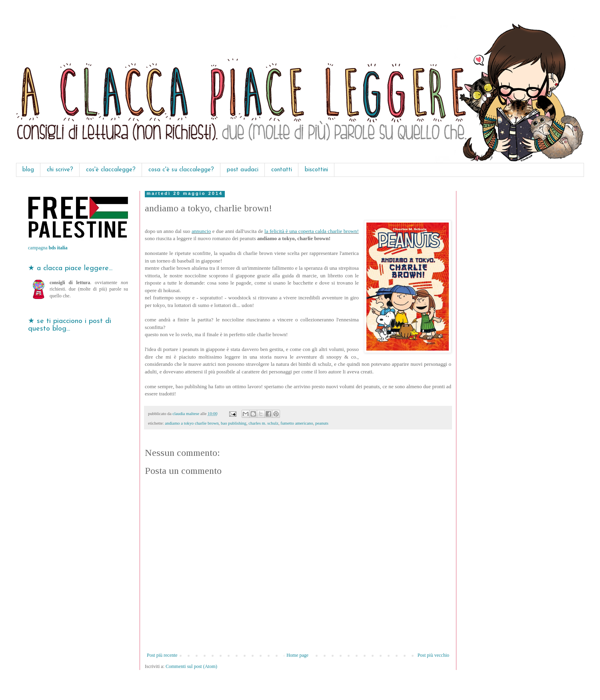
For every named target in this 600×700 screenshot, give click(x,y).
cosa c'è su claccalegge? (181, 170)
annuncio (201, 231)
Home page (297, 655)
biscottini (316, 170)
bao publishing (234, 423)
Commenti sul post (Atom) (191, 666)
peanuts (322, 423)
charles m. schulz (263, 423)
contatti (282, 170)
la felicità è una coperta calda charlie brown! (312, 231)
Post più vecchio (433, 655)
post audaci (243, 170)
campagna (48, 248)
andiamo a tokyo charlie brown (192, 423)
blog (28, 170)
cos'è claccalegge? (111, 170)
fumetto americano (297, 423)
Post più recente (162, 655)
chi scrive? (60, 170)
